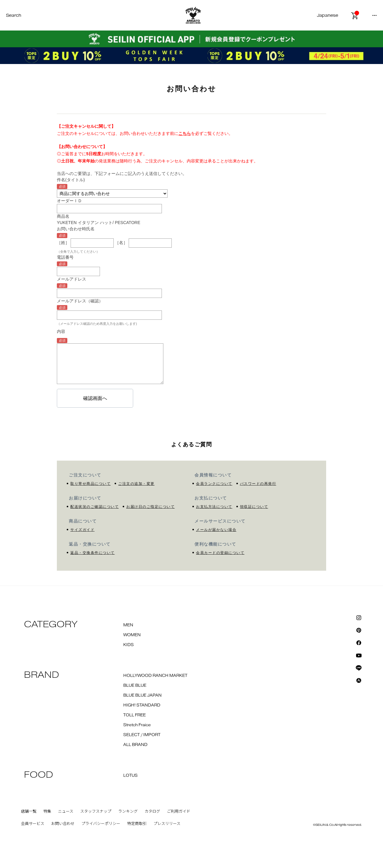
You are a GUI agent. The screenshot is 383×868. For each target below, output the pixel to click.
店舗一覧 (29, 811)
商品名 (63, 216)
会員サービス (33, 824)
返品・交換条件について (93, 553)
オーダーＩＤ (69, 201)
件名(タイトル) (71, 180)
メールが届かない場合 (216, 530)
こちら (185, 133)
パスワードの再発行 (258, 484)
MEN (128, 625)
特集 (47, 811)
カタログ (152, 811)
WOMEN (132, 635)
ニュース (66, 811)
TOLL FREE (134, 715)
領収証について (254, 507)
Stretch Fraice (137, 725)
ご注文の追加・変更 (136, 484)
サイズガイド (82, 530)
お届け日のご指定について (151, 507)
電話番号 (65, 257)
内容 (61, 331)
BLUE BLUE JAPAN (142, 695)
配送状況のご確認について (95, 507)
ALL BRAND (135, 745)
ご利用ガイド (179, 811)
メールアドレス (72, 279)
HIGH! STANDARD (142, 705)
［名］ (121, 243)
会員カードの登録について (220, 553)
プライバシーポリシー (101, 824)
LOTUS (130, 776)
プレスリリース (167, 824)
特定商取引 (137, 824)
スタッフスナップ (96, 811)
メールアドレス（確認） (80, 301)
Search (14, 15)
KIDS (129, 645)
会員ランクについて (214, 484)
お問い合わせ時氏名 (76, 229)
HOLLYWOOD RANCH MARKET (155, 676)
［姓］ (63, 243)
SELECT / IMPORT (142, 735)
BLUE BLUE (135, 686)
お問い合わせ (63, 824)
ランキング (128, 811)
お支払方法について (214, 507)
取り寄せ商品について (91, 484)
